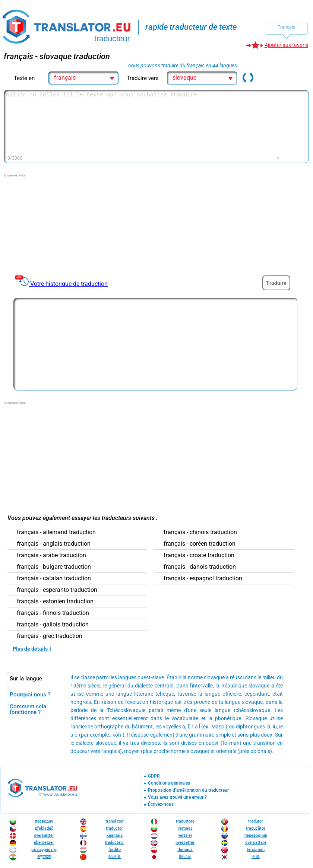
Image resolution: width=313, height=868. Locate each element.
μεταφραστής (44, 850)
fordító (115, 850)
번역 (256, 857)
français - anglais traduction (54, 544)
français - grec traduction (50, 636)
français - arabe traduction (51, 555)
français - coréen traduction (200, 544)
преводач (44, 821)
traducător (256, 828)
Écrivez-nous (161, 805)
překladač (44, 828)
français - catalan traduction (54, 578)
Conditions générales (169, 783)
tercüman (256, 850)
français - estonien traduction (55, 601)
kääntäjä (115, 835)
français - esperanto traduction (57, 590)
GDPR (154, 776)
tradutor (256, 821)
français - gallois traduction (53, 625)
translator (115, 821)
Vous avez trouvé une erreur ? (177, 797)
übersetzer (44, 843)
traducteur (114, 843)
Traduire (276, 283)
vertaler (185, 835)
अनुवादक (44, 857)
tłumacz (185, 850)
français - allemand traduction (56, 532)
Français (286, 27)
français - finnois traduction (53, 613)
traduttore (185, 821)
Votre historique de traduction (69, 284)
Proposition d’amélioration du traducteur (188, 790)
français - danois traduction (200, 567)
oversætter (44, 835)
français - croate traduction (199, 555)
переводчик (256, 835)
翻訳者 (185, 857)
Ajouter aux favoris (286, 45)
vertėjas (185, 828)
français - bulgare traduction (54, 567)
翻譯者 (115, 857)
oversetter (185, 843)
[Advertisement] (60, 224)
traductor (114, 828)
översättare (256, 843)
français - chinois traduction (200, 532)
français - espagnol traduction (203, 578)
